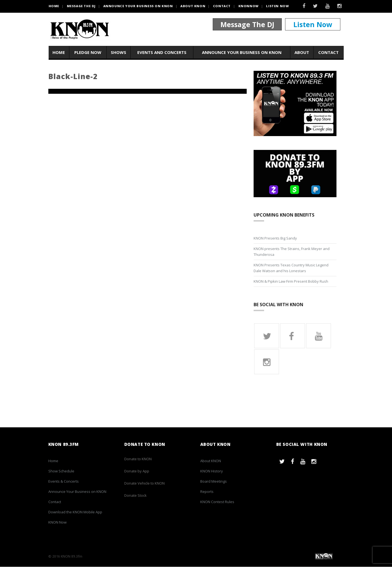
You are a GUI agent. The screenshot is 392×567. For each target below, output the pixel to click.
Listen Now (277, 6)
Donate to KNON (138, 459)
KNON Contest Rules (217, 502)
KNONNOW (248, 6)
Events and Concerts (162, 52)
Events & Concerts (64, 482)
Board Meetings (214, 482)
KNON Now (57, 522)
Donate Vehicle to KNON (144, 483)
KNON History (212, 471)
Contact (222, 6)
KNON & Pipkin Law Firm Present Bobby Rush (291, 281)
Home (59, 52)
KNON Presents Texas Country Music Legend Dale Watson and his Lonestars (291, 268)
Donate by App (137, 471)
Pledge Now (88, 52)
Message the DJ (81, 6)
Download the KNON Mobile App (75, 512)
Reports (207, 492)
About (302, 52)
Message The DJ (247, 24)
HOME (54, 6)
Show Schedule (61, 471)
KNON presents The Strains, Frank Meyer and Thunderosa (292, 252)
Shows (119, 52)
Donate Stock (136, 496)
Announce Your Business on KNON (138, 6)
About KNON (193, 6)
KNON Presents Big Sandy (275, 238)
